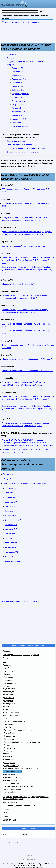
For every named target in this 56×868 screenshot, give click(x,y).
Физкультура (9, 748)
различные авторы (20, 126)
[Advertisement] (19, 34)
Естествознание (11, 715)
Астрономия (9, 671)
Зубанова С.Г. (18, 90)
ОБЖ (6, 710)
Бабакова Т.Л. (18, 72)
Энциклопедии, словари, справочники (19, 806)
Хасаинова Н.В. (19, 112)
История (8, 686)
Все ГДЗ (6, 658)
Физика (7, 745)
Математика (9, 698)
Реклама (8, 727)
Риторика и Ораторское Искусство (19, 730)
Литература (9, 692)
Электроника (10, 763)
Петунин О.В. (18, 105)
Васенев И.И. (18, 76)
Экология (8, 757)
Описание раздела (31, 22)
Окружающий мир (12, 766)
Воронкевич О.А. (19, 79)
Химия (7, 754)
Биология (8, 674)
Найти (5, 816)
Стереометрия (10, 736)
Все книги (7, 809)
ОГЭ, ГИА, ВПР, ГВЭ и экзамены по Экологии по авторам (27, 483)
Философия (9, 751)
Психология (9, 724)
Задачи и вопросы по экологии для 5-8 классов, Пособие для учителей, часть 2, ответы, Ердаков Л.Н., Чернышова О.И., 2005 (28, 270)
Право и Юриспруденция (15, 721)
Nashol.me (8, 863)
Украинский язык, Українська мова (19, 786)
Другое (6, 813)
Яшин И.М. (17, 123)
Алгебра (8, 668)
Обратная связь (9, 820)
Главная (6, 651)
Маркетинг (9, 695)
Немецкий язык (11, 780)
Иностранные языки (13, 789)
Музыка (7, 707)
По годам (10, 58)
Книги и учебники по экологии (19, 145)
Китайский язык (11, 792)
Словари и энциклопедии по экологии (23, 152)
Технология (9, 739)
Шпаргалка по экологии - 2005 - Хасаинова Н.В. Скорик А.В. (27, 359)
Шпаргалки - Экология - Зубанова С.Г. (18, 284)
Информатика (10, 683)
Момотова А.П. (18, 101)
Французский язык (12, 783)
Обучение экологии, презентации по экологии (26, 148)
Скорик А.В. (17, 108)
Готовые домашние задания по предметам (21, 655)
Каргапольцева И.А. (20, 94)
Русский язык (10, 733)
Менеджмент (10, 704)
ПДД (6, 718)
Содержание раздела (11, 22)
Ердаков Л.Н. (18, 86)
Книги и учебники (10, 802)
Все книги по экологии (16, 141)
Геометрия (9, 680)
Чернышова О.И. (19, 119)
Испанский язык (11, 777)
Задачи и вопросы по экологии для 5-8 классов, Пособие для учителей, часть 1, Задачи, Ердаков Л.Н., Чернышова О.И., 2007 (28, 260)
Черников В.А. (18, 116)
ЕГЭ (5, 662)
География (9, 677)
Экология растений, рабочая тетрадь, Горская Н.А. (24, 246)
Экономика (9, 760)
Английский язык (11, 775)
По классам (12, 55)
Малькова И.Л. (18, 97)
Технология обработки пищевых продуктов (22, 742)
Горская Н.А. (17, 83)
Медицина (8, 701)
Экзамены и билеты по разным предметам (22, 769)
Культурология (10, 689)
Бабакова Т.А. (18, 68)
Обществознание (11, 713)
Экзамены (7, 665)
